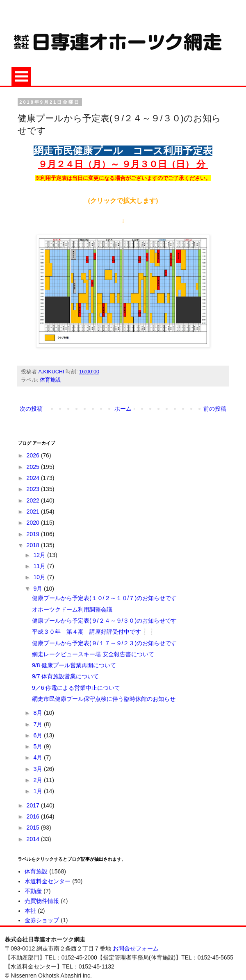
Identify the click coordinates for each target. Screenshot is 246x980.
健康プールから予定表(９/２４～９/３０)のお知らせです (104, 621)
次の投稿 (31, 409)
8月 (39, 713)
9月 (39, 589)
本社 (30, 911)
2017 (34, 805)
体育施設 (50, 380)
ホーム (123, 409)
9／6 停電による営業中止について (76, 688)
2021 (34, 512)
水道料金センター (48, 881)
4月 (39, 757)
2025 (34, 467)
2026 (34, 455)
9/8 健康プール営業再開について (74, 665)
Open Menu (21, 76)
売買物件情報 (42, 901)
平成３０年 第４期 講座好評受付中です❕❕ (93, 632)
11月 (40, 566)
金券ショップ (42, 920)
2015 (34, 828)
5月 (39, 746)
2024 (34, 478)
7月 (39, 724)
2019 (34, 534)
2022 (34, 500)
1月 (39, 791)
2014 (34, 839)
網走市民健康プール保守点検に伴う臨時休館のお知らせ (104, 699)
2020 (34, 523)
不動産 (33, 891)
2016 (34, 816)
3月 (39, 769)
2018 (34, 545)
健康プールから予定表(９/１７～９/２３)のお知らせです (104, 643)
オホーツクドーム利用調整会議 (72, 609)
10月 (40, 577)
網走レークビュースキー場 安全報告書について (93, 654)
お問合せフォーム (136, 948)
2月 (39, 780)
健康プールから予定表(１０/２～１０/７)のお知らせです (104, 598)
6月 (39, 735)
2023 (34, 489)
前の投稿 (215, 409)
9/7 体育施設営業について (65, 676)
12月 (40, 555)
